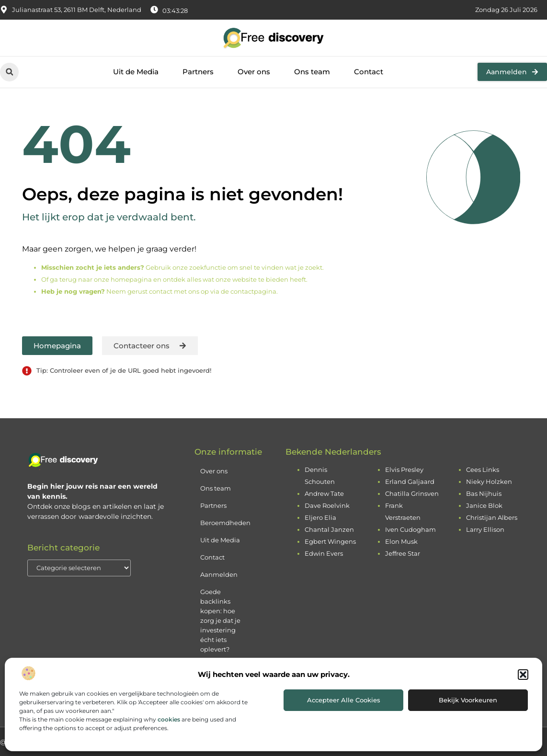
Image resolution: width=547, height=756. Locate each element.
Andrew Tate (324, 493)
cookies (169, 719)
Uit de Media (136, 72)
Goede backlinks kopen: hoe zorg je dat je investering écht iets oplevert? (220, 620)
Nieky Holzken (489, 481)
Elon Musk (401, 541)
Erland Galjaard (410, 481)
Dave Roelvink (327, 505)
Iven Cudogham (410, 529)
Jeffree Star (403, 553)
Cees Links (483, 470)
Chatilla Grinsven (412, 493)
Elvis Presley (404, 470)
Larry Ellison (485, 529)
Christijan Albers (492, 517)
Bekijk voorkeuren (468, 700)
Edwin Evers (324, 553)
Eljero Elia (320, 517)
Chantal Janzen (329, 529)
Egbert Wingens (330, 541)
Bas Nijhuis (484, 493)
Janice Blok (484, 505)
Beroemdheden (225, 523)
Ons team (312, 72)
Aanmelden (219, 574)
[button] (523, 675)
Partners (198, 72)
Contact (369, 72)
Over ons (254, 72)
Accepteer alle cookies (344, 700)
